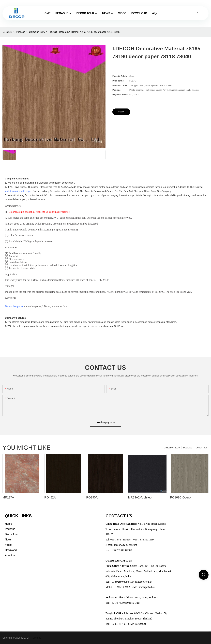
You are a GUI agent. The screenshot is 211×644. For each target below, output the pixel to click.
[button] (156, 13)
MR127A (8, 497)
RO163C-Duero (180, 497)
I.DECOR (7, 32)
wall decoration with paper (18, 191)
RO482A (50, 497)
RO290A (92, 497)
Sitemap (37, 638)
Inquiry (121, 112)
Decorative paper (14, 306)
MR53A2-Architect (140, 497)
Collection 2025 (37, 32)
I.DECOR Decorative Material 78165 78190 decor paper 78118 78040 (84, 32)
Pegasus (20, 32)
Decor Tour (201, 448)
